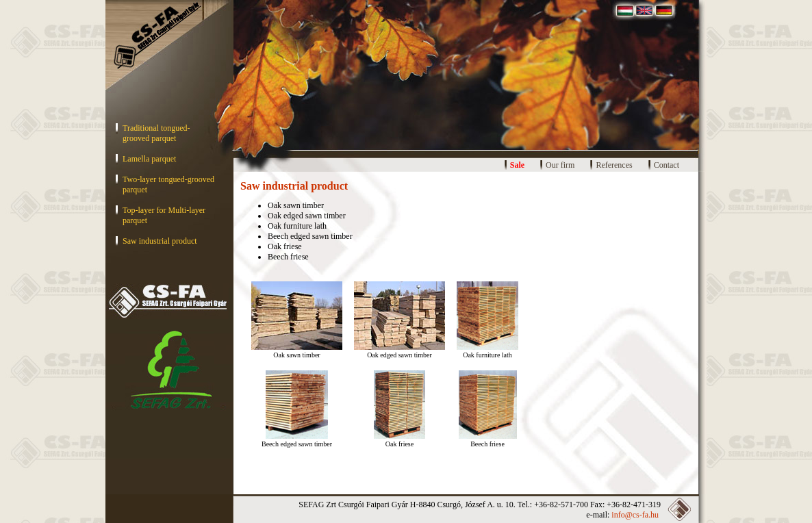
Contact (667, 165)
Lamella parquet (149, 159)
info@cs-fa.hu (635, 515)
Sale (517, 165)
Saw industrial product (160, 241)
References (614, 165)
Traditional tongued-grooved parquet (156, 133)
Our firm (560, 165)
